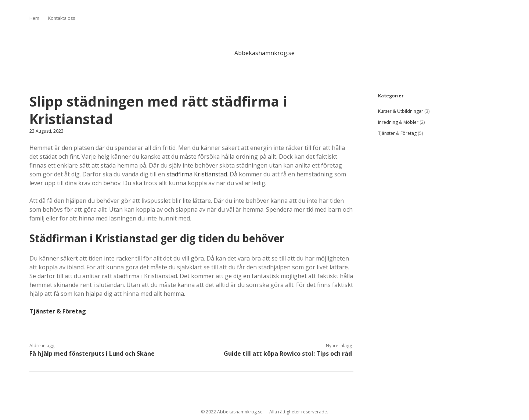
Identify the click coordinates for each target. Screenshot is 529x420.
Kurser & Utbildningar (401, 111)
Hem (34, 18)
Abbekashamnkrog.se (264, 53)
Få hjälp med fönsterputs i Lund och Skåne (92, 353)
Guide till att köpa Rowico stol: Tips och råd (288, 353)
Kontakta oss (62, 18)
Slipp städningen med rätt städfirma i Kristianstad (158, 110)
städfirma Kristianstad (197, 174)
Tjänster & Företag (58, 311)
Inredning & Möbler (398, 122)
